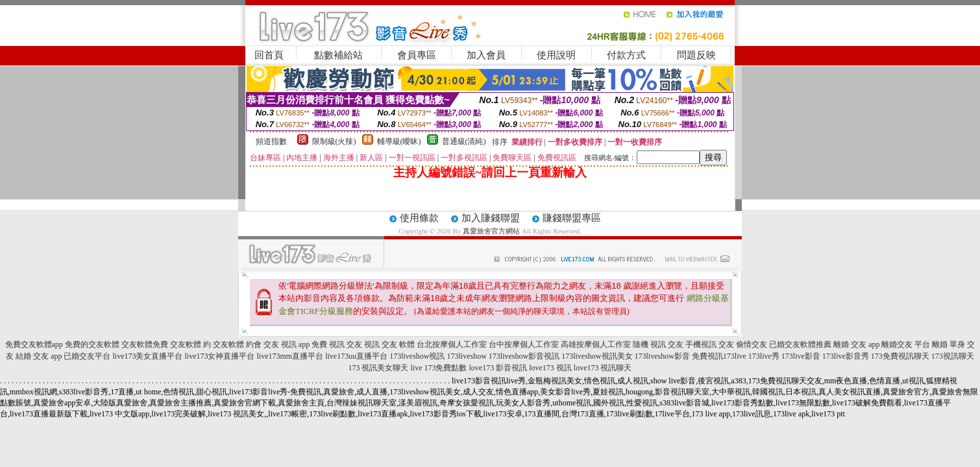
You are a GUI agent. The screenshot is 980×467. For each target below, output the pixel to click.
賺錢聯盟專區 (572, 218)
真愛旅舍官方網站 (491, 231)
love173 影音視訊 (498, 368)
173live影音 (801, 356)
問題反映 (696, 55)
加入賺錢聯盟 (491, 218)
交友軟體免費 (145, 344)
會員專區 (417, 55)
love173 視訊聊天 (603, 368)
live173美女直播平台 (147, 356)
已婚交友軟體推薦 (800, 344)
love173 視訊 (550, 368)
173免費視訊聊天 (900, 356)
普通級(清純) (464, 141)
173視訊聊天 (953, 356)
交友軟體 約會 (237, 344)
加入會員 (486, 55)
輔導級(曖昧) (399, 141)
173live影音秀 (846, 356)
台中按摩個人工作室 (524, 344)
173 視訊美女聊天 (378, 368)
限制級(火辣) (334, 141)
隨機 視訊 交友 (658, 344)
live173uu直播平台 (356, 356)
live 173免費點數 (438, 368)
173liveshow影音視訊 (524, 356)
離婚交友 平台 (906, 344)
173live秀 (764, 356)
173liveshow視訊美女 (597, 356)
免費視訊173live (719, 356)
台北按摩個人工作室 (452, 344)
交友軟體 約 (190, 344)
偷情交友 (752, 344)
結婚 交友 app (39, 356)
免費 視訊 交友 (337, 344)
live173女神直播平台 (219, 356)
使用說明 (556, 55)
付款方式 (626, 55)
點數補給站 (338, 55)
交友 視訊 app (287, 344)
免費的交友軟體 (92, 344)
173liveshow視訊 (417, 356)
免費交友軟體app (34, 344)
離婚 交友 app (856, 344)
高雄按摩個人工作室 (596, 344)
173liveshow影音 (662, 356)
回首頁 (269, 55)
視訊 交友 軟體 (389, 344)
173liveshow (466, 356)
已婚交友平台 (87, 356)
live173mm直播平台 (290, 356)
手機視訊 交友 (710, 344)
